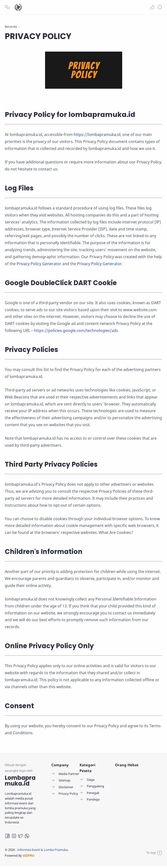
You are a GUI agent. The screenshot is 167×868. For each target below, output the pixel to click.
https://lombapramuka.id (97, 136)
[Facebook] (7, 838)
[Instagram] (14, 838)
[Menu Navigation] (7, 7)
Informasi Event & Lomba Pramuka (43, 851)
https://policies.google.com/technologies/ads (76, 332)
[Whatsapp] (27, 838)
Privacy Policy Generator (39, 265)
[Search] (160, 7)
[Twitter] (20, 838)
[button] (152, 7)
